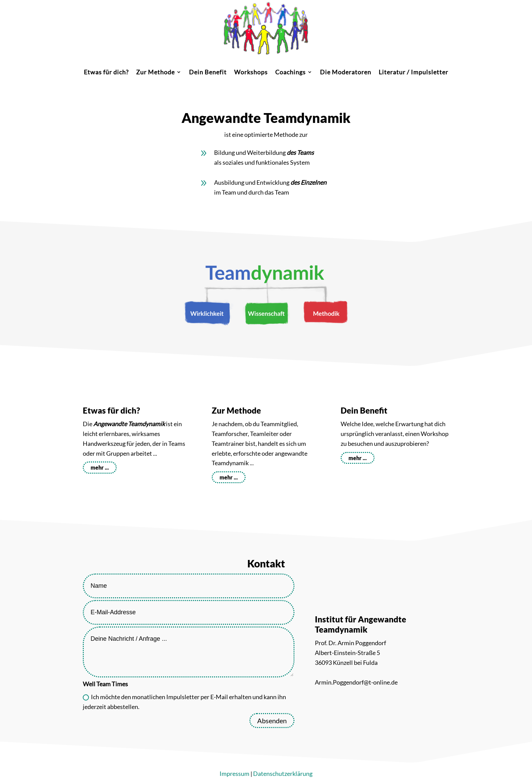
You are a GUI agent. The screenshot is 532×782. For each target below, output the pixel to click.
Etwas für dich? (106, 73)
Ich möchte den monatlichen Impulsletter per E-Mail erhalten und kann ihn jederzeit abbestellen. (184, 702)
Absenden (272, 721)
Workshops (251, 73)
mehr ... (100, 467)
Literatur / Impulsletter (413, 73)
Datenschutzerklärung (283, 774)
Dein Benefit (208, 73)
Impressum (234, 774)
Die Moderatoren (346, 73)
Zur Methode (155, 73)
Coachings (290, 73)
